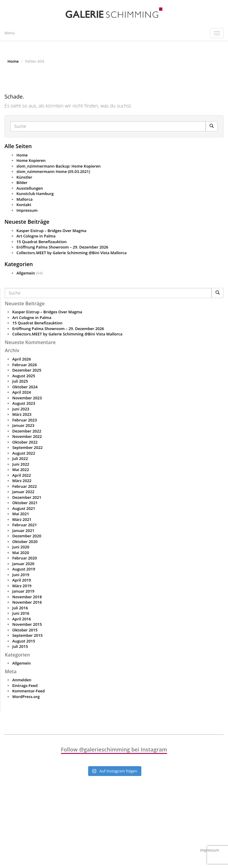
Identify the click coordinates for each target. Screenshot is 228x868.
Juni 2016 (21, 613)
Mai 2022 (21, 470)
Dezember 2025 (27, 370)
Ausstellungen (30, 188)
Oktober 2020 (25, 542)
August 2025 (24, 376)
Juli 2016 (20, 608)
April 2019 (22, 580)
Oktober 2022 (25, 442)
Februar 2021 (25, 525)
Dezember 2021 (27, 497)
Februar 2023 (25, 420)
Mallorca (25, 199)
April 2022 (22, 475)
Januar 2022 (23, 492)
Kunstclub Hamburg (35, 194)
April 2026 (22, 359)
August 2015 (24, 641)
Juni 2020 (21, 547)
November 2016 (27, 602)
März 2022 (22, 481)
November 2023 (27, 398)
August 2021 (24, 508)
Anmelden (22, 680)
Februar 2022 (25, 486)
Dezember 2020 (27, 536)
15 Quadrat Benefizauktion (42, 242)
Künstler (24, 177)
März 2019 (22, 586)
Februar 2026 (25, 365)
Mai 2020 (21, 553)
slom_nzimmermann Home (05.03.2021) (53, 171)
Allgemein (26, 273)
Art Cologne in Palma (36, 236)
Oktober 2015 (25, 630)
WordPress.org (26, 697)
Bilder (22, 183)
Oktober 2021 (25, 503)
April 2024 (22, 392)
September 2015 (27, 635)
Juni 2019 (21, 575)
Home (13, 61)
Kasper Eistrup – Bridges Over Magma (51, 231)
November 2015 (27, 624)
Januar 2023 (23, 425)
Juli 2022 (20, 458)
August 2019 (24, 569)
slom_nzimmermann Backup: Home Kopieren (59, 166)
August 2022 (24, 453)
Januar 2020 (23, 564)
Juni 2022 (21, 464)
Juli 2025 (20, 381)
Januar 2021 (23, 530)
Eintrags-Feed (25, 685)
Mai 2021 (21, 514)
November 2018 (27, 597)
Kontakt (24, 205)
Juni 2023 (21, 409)
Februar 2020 (25, 558)
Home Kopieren (31, 160)
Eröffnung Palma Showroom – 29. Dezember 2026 (62, 247)
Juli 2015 (20, 646)
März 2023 (22, 414)
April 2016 (22, 619)
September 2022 (27, 447)
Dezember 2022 (27, 431)
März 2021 (22, 519)
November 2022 (27, 436)
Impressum (27, 210)
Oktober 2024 (25, 387)
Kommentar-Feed (29, 691)
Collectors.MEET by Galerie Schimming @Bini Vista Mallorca (72, 253)
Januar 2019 (23, 591)
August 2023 (24, 403)
